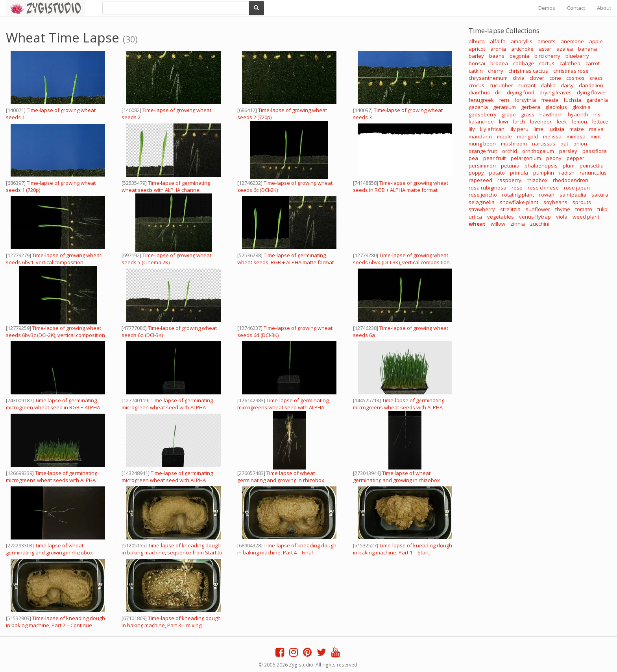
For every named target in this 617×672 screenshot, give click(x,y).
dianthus (479, 92)
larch (519, 122)
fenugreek (481, 100)
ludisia (556, 129)
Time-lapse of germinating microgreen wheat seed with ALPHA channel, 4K (167, 407)
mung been (482, 144)
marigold (527, 136)
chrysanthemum (488, 78)
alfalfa (498, 41)
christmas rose (571, 71)
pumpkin (544, 173)
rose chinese (543, 188)
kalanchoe (481, 122)
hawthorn (551, 114)
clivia (519, 78)
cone (555, 78)
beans (497, 56)
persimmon (482, 166)
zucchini (540, 224)
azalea (565, 49)
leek (562, 122)
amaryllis (522, 41)
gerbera (531, 107)
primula (519, 173)
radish (567, 173)
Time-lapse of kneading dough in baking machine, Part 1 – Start (403, 549)
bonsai (477, 63)
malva (596, 129)
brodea (499, 63)
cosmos (575, 78)
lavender (541, 122)
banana (587, 49)
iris (597, 114)
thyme (563, 209)
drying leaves (556, 92)
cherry (496, 71)
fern (504, 100)
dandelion (591, 85)
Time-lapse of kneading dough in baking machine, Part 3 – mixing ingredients (171, 625)
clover (537, 78)
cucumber (501, 85)
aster (545, 49)
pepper (575, 158)
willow (498, 224)
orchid (510, 151)
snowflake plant (519, 202)
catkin (476, 71)
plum (569, 166)
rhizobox (537, 180)
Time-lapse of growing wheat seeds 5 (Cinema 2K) (166, 259)
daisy (567, 85)
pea (473, 158)
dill (498, 92)
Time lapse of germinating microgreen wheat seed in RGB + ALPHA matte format (53, 407)
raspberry (509, 180)
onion (580, 144)
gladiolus (556, 107)
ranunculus (593, 173)
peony (554, 158)
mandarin (480, 136)
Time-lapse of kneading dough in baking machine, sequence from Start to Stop (172, 552)
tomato (584, 209)
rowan (547, 195)
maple (504, 136)
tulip (602, 209)
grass (528, 114)
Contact (576, 8)
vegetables (501, 217)
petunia (510, 166)
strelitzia (510, 209)
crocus (477, 85)
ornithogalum (538, 151)
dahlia (548, 85)
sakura (600, 195)
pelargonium (526, 158)
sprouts (582, 202)
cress (596, 78)
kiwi (503, 122)
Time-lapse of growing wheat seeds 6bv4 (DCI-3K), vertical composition (401, 259)
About (604, 8)
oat (564, 144)
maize (577, 129)
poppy (476, 173)
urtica (475, 217)
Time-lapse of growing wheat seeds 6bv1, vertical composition (54, 259)
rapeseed (480, 180)
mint (596, 136)
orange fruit (483, 151)
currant (527, 85)
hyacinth (578, 114)
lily (472, 129)
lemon (580, 122)
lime (538, 129)
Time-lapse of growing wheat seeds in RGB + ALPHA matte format (401, 186)
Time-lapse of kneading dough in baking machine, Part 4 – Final (287, 549)
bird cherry (547, 56)
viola (562, 217)
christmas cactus (528, 71)
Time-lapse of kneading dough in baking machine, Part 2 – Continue (55, 622)
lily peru (519, 129)
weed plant (586, 217)
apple (596, 41)
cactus (547, 63)
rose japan (577, 188)
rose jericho (483, 195)
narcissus (544, 144)
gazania (478, 107)
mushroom (514, 144)
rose (517, 188)
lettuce (600, 122)
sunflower (538, 209)
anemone (572, 41)
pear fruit (494, 158)
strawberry (482, 209)
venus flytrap (535, 217)
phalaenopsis (541, 166)
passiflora (595, 151)
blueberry (577, 56)
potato (497, 173)
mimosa (576, 136)
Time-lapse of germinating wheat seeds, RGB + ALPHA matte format (285, 259)
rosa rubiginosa (488, 188)
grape (509, 114)
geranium (504, 107)
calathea (570, 63)
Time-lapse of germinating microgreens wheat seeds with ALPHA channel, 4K (399, 407)
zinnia (518, 224)
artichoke (522, 49)
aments (547, 41)
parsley (568, 151)
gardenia (597, 100)
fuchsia (572, 100)
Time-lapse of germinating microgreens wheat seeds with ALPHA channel (52, 480)
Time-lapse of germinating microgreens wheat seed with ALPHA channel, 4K (283, 407)
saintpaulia (573, 195)
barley (476, 56)
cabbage (524, 63)
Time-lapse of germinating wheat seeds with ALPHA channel (166, 186)
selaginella (482, 202)
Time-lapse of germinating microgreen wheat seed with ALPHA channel (167, 480)
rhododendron (571, 180)
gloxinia (581, 107)
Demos (547, 8)
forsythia (525, 100)
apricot (477, 49)
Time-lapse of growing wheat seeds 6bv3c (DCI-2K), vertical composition (55, 331)
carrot (593, 63)
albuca (477, 41)
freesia (550, 100)
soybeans (555, 202)
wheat (477, 224)
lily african (492, 129)
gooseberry (483, 114)
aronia (498, 49)
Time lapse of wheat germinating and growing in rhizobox (281, 477)
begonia (519, 56)
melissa (552, 136)
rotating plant (518, 195)
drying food (521, 92)
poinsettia (592, 166)
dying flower (592, 92)
